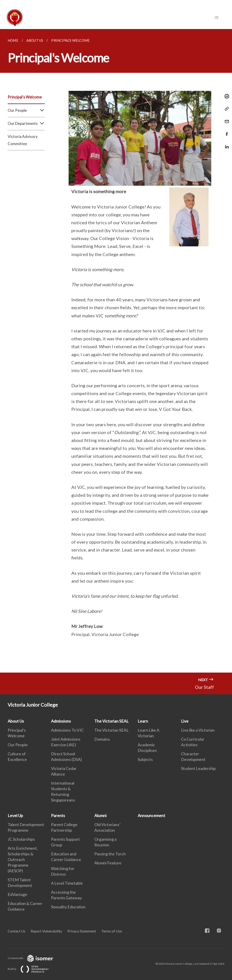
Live (185, 721)
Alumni (100, 815)
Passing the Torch (110, 854)
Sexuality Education (68, 907)
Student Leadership (198, 768)
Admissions (61, 721)
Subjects (145, 759)
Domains (102, 739)
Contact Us (16, 931)
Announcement (151, 815)
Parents (58, 815)
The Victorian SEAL (111, 721)
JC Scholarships (21, 839)
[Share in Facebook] (225, 131)
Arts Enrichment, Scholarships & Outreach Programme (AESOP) (23, 859)
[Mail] (225, 119)
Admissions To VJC (67, 730)
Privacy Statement (82, 931)
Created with (34, 958)
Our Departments (26, 124)
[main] (116, 351)
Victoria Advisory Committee (23, 140)
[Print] (225, 96)
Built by (32, 969)
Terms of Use (112, 931)
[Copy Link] (225, 109)
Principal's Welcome (25, 97)
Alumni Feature (108, 863)
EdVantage (17, 894)
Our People (26, 110)
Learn (143, 721)
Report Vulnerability (46, 931)
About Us (16, 721)
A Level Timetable (67, 883)
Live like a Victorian (198, 730)
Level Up (15, 815)
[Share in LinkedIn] (225, 144)
